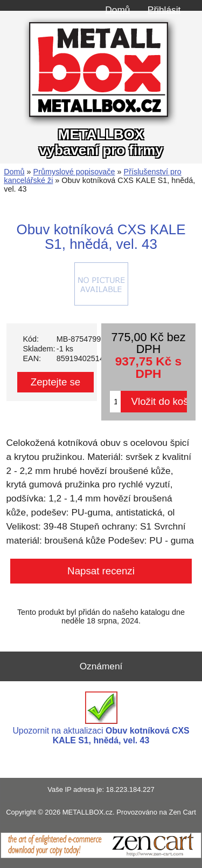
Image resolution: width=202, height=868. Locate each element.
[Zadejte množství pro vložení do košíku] (115, 402)
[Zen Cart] (101, 856)
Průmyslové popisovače (74, 172)
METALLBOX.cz (88, 812)
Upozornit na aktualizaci (101, 718)
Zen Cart (182, 812)
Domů (117, 10)
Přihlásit (164, 10)
